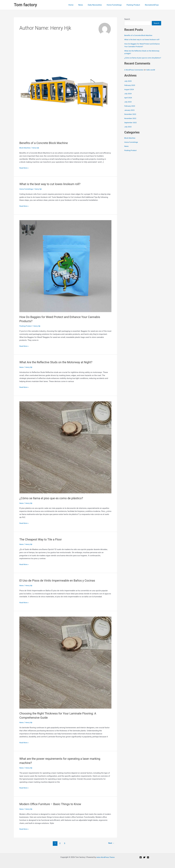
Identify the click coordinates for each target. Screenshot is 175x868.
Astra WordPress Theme (106, 857)
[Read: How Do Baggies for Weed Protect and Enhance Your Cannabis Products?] (65, 266)
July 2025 (128, 87)
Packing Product (135, 5)
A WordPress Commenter (135, 75)
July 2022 (128, 132)
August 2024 (130, 95)
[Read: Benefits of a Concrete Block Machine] (65, 92)
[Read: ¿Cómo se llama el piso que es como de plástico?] (65, 447)
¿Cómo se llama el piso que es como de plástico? (54, 498)
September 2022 (131, 128)
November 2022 (131, 124)
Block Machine (25, 148)
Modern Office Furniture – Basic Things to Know (53, 804)
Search (127, 19)
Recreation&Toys (152, 5)
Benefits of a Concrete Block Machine (46, 143)
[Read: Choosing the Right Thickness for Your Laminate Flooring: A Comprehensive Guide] (65, 662)
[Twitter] (144, 857)
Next (111, 843)
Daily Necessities (99, 5)
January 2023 (130, 116)
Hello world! (153, 75)
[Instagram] (148, 857)
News (86, 5)
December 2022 (131, 120)
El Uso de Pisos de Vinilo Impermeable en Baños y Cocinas (61, 580)
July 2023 (128, 107)
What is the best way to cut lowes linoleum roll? (53, 184)
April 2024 (128, 103)
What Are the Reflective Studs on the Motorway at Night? (59, 362)
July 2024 (128, 99)
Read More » (24, 168)
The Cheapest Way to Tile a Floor (43, 539)
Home (78, 5)
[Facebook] (141, 857)
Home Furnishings (117, 5)
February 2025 (130, 91)
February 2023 (130, 111)
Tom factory (25, 5)
